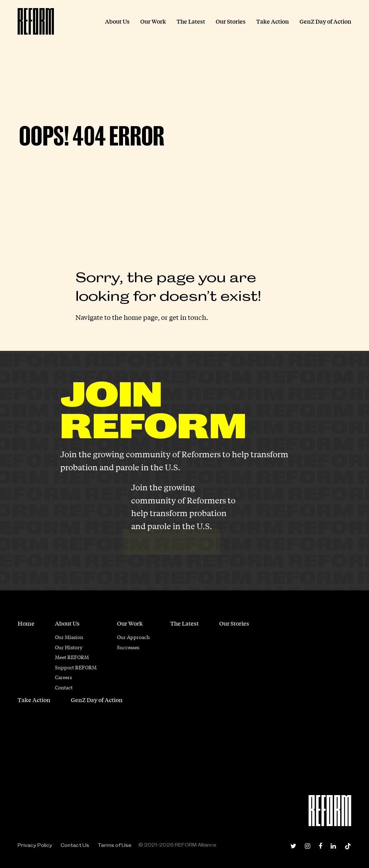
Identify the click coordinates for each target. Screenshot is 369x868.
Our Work (130, 623)
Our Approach (133, 637)
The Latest (184, 623)
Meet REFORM (72, 657)
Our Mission (69, 637)
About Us (67, 623)
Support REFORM (76, 667)
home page (141, 317)
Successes (128, 647)
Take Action (34, 700)
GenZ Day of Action (97, 700)
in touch (193, 317)
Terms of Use (115, 845)
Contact (64, 687)
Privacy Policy (35, 845)
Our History (69, 647)
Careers (63, 677)
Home (26, 623)
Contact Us (75, 845)
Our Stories (234, 623)
